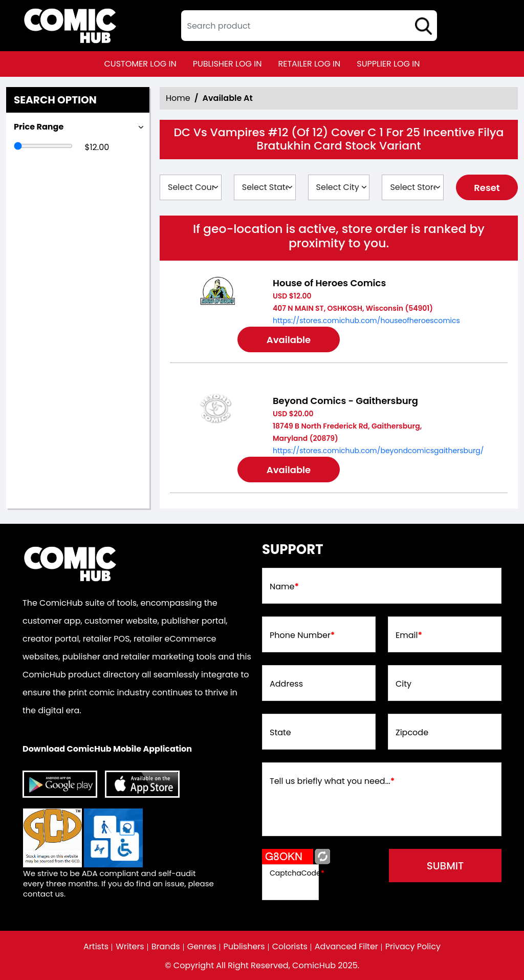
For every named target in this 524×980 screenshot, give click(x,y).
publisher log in (227, 64)
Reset (487, 188)
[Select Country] (191, 187)
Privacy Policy (413, 947)
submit (445, 866)
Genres (202, 947)
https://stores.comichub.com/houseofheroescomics (366, 321)
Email (409, 635)
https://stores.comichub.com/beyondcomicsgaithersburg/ (378, 451)
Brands (166, 947)
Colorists (290, 947)
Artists (96, 947)
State (280, 733)
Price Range (39, 127)
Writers (130, 947)
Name (284, 587)
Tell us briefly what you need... (332, 781)
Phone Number (302, 635)
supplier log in (388, 64)
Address (286, 684)
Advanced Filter (346, 947)
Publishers (244, 947)
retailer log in (309, 64)
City (403, 684)
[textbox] (309, 26)
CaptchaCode (297, 873)
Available (289, 340)
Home (178, 98)
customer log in (140, 64)
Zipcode (412, 733)
